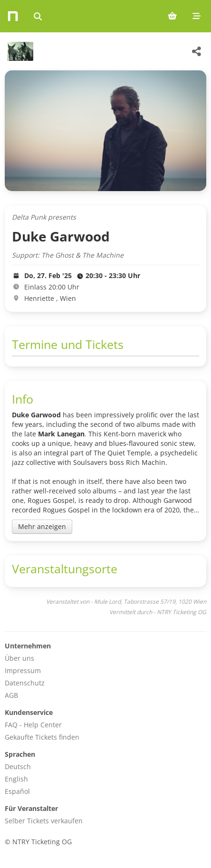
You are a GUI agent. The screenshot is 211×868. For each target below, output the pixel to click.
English (16, 779)
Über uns (19, 658)
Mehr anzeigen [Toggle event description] (42, 526)
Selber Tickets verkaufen (44, 821)
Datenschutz (25, 683)
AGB (11, 695)
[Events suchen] (38, 16)
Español (17, 791)
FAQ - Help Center (33, 725)
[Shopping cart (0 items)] (172, 16)
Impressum (23, 670)
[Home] (13, 16)
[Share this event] (197, 51)
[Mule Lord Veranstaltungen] (19, 51)
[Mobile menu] (197, 16)
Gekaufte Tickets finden (42, 737)
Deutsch (18, 767)
